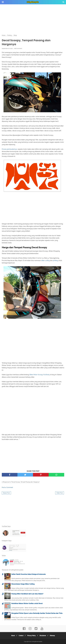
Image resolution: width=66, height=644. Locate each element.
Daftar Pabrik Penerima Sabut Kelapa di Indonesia (28, 574)
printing (55, 260)
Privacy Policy (31, 636)
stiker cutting (45, 260)
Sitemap (52, 636)
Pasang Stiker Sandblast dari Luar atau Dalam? (27, 594)
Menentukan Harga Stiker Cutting (23, 584)
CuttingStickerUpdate (37, 642)
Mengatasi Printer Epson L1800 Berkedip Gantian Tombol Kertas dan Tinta (37, 613)
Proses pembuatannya (9, 149)
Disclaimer (43, 636)
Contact (21, 636)
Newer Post (6, 493)
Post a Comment (7, 487)
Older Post (60, 493)
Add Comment (18, 48)
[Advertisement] (33, 19)
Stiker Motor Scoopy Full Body (40, 375)
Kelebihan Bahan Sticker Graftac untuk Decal (27, 603)
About (13, 636)
